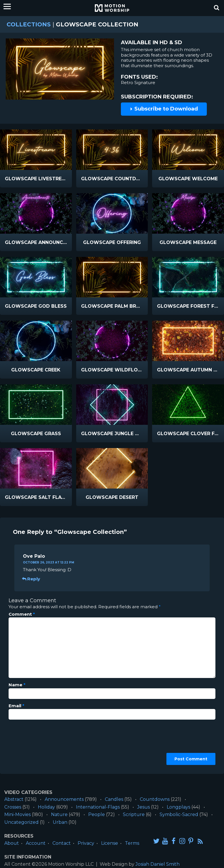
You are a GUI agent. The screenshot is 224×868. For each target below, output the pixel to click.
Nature (59, 814)
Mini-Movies (17, 814)
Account (36, 843)
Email (16, 706)
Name (17, 685)
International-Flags (98, 807)
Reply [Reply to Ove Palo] (32, 579)
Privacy (86, 843)
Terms (132, 843)
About (12, 843)
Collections (29, 24)
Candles (114, 799)
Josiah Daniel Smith (158, 864)
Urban (60, 822)
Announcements (64, 799)
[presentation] (32, 745)
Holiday (46, 807)
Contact (62, 843)
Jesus (144, 807)
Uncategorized (21, 822)
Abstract (14, 799)
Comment (22, 614)
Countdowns (155, 799)
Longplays (178, 807)
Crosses (13, 807)
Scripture (134, 814)
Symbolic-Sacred (179, 814)
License (110, 843)
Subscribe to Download (164, 109)
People (97, 814)
